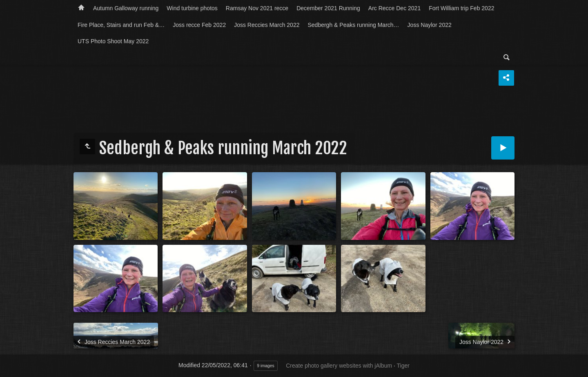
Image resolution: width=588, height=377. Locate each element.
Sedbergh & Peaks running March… (353, 25)
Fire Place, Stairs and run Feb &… (121, 25)
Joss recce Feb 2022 (199, 25)
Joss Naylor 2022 (430, 25)
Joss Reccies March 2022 (267, 25)
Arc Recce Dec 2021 (394, 8)
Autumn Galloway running (126, 8)
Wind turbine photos (192, 8)
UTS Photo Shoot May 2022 (113, 41)
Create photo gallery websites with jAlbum (339, 366)
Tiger (403, 366)
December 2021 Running (328, 8)
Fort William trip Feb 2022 (461, 8)
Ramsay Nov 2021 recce (257, 8)
